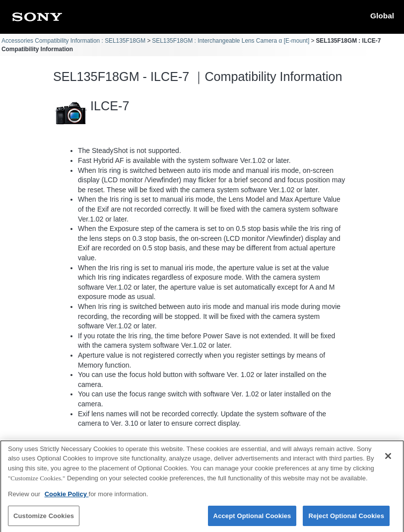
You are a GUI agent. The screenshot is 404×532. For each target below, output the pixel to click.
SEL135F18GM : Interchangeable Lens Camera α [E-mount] (231, 41)
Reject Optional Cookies (346, 520)
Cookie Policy (67, 498)
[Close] (388, 460)
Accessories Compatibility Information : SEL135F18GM (73, 41)
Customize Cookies (44, 520)
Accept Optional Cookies (252, 520)
